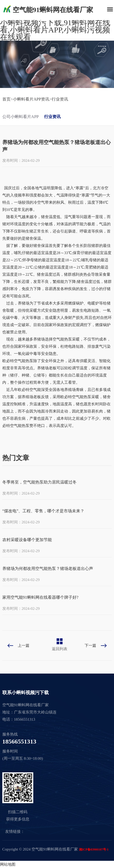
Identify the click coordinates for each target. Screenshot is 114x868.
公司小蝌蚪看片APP (21, 117)
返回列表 (60, 649)
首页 (6, 99)
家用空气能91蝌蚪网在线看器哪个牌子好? (40, 597)
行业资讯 (60, 99)
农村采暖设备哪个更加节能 (27, 540)
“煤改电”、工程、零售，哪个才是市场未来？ (43, 511)
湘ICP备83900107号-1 (94, 849)
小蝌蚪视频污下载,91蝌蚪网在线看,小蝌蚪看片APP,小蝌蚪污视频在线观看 (55, 30)
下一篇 (90, 646)
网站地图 (8, 864)
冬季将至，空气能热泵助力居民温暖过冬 (39, 482)
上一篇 (24, 646)
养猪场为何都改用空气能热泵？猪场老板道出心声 (48, 569)
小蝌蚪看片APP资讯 (31, 99)
